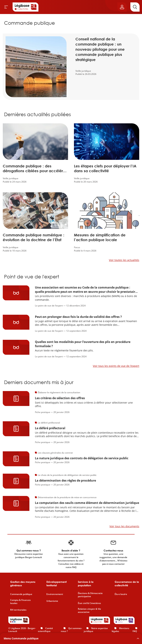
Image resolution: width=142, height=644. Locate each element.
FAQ (135, 631)
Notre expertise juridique (96, 630)
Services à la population (86, 584)
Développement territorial (56, 584)
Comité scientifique (45, 630)
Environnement (55, 594)
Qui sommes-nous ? (71, 630)
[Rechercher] (135, 7)
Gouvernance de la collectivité (127, 584)
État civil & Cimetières (89, 603)
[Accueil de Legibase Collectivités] (26, 7)
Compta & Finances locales (20, 602)
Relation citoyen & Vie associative (89, 611)
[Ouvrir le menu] (6, 7)
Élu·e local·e (121, 594)
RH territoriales (18, 610)
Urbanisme (52, 601)
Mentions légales (120, 630)
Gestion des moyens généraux (23, 584)
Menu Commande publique (21, 638)
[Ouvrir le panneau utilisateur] (122, 7)
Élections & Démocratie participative (90, 595)
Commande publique (21, 594)
